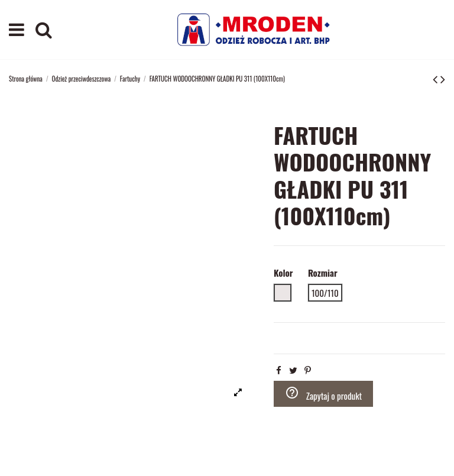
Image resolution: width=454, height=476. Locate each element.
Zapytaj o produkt (324, 394)
